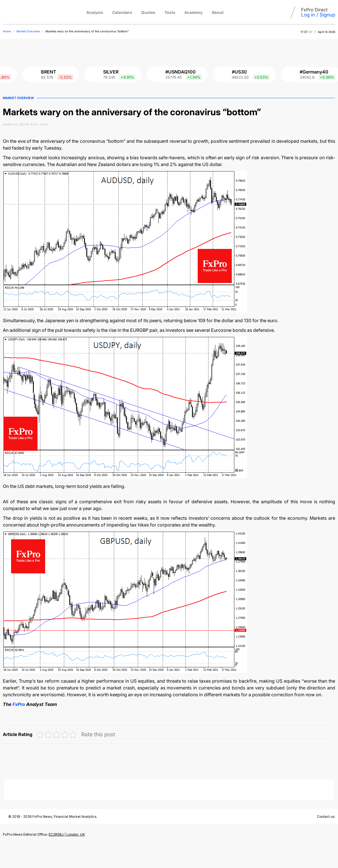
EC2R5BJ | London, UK (67, 834)
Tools (170, 12)
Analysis (95, 12)
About (218, 12)
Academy (193, 12)
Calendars (122, 12)
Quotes (148, 12)
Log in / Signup (318, 15)
